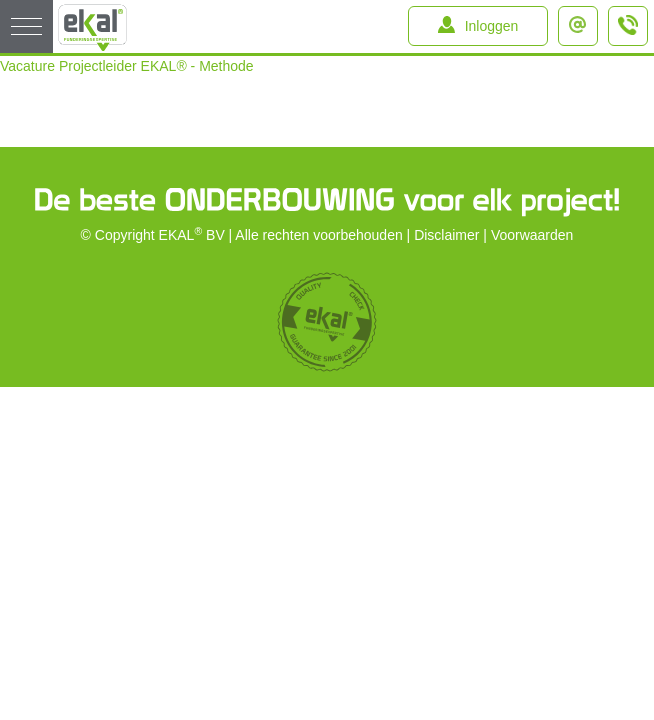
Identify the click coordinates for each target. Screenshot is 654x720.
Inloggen (492, 26)
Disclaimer (446, 235)
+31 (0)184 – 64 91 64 (629, 34)
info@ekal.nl (582, 19)
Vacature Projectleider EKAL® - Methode (127, 66)
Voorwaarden (532, 235)
